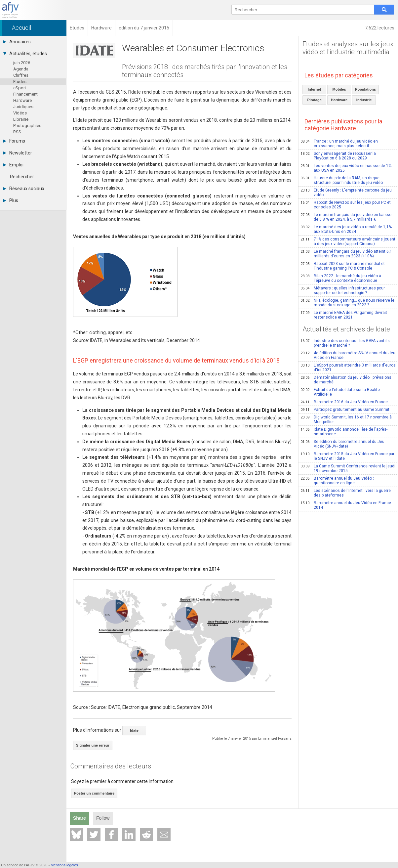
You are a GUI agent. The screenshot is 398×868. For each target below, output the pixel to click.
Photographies (27, 126)
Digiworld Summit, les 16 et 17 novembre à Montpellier (346, 419)
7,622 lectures (380, 28)
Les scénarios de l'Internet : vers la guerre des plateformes (346, 493)
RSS (17, 132)
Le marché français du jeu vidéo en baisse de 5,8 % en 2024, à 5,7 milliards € (346, 217)
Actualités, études (25, 54)
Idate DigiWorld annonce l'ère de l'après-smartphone (344, 432)
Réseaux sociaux (24, 189)
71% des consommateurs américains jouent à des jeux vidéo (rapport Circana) (348, 241)
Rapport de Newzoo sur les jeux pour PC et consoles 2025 (346, 205)
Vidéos (20, 113)
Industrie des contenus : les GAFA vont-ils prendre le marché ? (345, 343)
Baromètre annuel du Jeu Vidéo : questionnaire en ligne (337, 481)
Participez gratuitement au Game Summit (345, 410)
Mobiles (339, 89)
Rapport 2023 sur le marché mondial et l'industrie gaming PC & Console (343, 266)
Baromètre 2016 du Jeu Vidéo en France (344, 402)
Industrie (364, 100)
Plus (11, 200)
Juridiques (23, 107)
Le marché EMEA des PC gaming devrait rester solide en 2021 (344, 315)
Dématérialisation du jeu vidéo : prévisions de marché (346, 380)
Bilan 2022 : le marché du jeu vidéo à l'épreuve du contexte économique (341, 278)
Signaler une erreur (93, 745)
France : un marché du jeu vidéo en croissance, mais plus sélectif (339, 144)
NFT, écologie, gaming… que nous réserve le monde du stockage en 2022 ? (347, 303)
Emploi (13, 165)
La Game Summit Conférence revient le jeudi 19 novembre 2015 (348, 468)
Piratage (314, 100)
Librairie (21, 119)
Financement (25, 94)
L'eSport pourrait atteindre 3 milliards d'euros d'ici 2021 (348, 368)
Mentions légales (64, 865)
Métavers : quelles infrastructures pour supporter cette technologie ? (343, 290)
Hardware (22, 100)
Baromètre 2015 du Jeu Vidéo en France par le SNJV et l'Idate (347, 456)
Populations (365, 89)
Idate (134, 730)
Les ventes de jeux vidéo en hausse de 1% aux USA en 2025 (346, 168)
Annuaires (17, 42)
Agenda (21, 69)
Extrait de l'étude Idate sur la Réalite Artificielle (340, 392)
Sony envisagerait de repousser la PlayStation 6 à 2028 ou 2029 (338, 156)
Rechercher (22, 177)
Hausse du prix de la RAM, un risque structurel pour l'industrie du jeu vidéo (342, 180)
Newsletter (18, 153)
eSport (20, 88)
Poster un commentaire (94, 793)
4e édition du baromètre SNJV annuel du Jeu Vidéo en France (348, 355)
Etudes (20, 82)
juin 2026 (22, 63)
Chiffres (21, 75)
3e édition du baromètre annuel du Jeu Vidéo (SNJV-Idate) (342, 444)
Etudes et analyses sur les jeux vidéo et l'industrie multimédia (348, 48)
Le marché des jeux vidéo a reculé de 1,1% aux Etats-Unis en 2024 (346, 229)
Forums (14, 141)
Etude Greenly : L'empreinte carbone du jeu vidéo (346, 193)
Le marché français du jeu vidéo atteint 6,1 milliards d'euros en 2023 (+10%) (346, 254)
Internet (314, 89)
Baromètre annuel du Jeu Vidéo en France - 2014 (347, 505)
